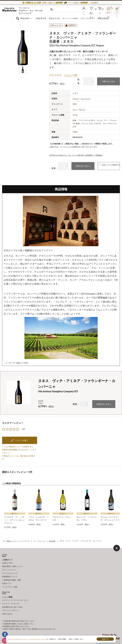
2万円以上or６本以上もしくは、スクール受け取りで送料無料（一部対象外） (81, 154)
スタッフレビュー (88, 18)
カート (101, 13)
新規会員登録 (103, 18)
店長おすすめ (54, 18)
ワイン (75, 108)
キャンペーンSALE (70, 18)
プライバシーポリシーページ (18, 639)
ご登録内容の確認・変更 (11, 575)
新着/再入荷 (41, 18)
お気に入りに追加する (103, 165)
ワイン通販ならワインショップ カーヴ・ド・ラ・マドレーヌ (11, 11)
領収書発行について (10, 572)
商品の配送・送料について (12, 563)
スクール (109, 12)
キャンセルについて (10, 569)
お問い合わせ (7, 605)
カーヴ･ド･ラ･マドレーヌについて (15, 594)
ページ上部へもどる (117, 546)
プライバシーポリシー (11, 602)
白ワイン (84, 108)
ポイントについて (9, 566)
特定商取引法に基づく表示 (12, 600)
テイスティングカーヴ (11, 596)
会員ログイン (7, 578)
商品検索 (52, 539)
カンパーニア (87, 98)
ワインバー (117, 12)
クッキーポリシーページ (38, 639)
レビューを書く (22, 439)
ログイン (87, 13)
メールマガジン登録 (10, 581)
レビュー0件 (71, 75)
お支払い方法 (7, 561)
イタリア (76, 98)
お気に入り (94, 13)
